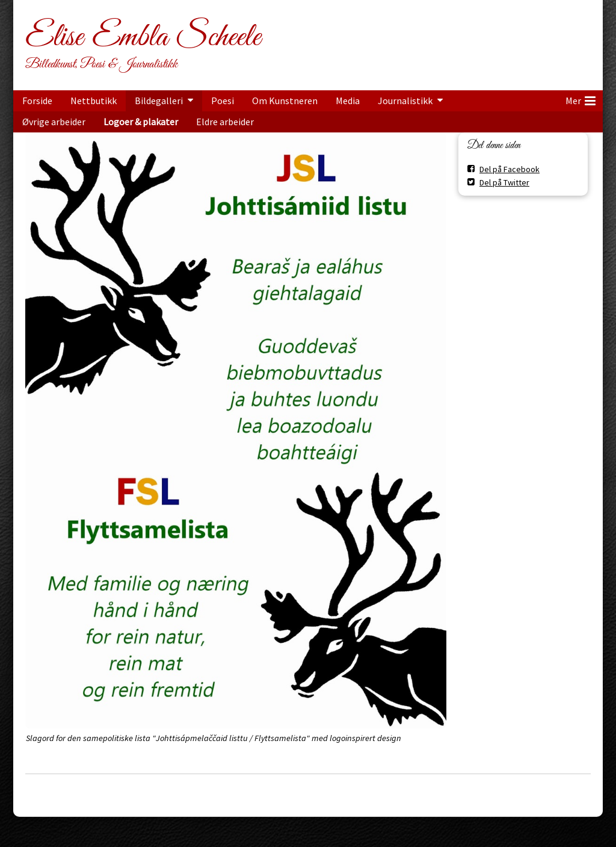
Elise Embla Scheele (143, 37)
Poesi (223, 101)
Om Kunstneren (285, 101)
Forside (37, 101)
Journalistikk (405, 101)
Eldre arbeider (225, 122)
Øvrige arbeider (54, 122)
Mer (581, 99)
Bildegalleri (159, 101)
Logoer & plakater (141, 122)
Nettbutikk (94, 101)
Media (348, 101)
